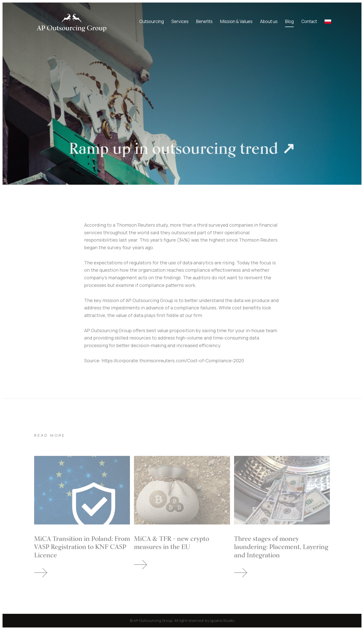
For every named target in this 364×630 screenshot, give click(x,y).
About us (269, 21)
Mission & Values (236, 21)
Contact (309, 21)
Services (180, 21)
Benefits (204, 21)
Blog (289, 21)
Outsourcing (152, 21)
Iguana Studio (222, 621)
